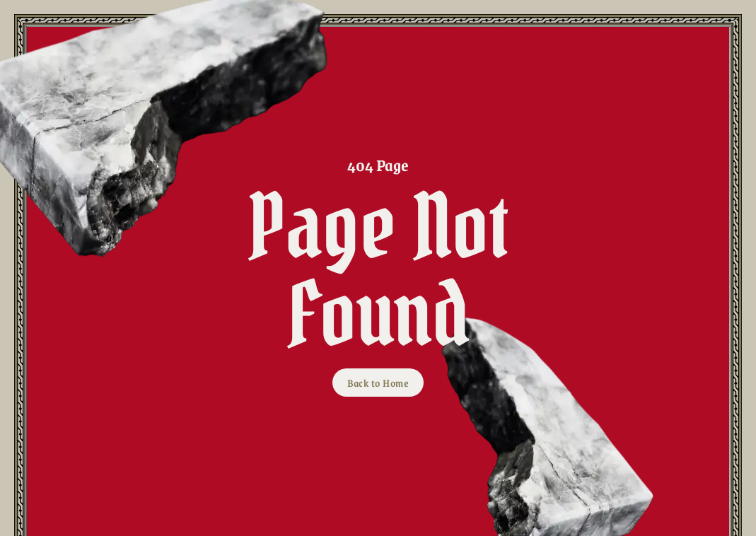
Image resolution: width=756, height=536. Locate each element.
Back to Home (378, 383)
